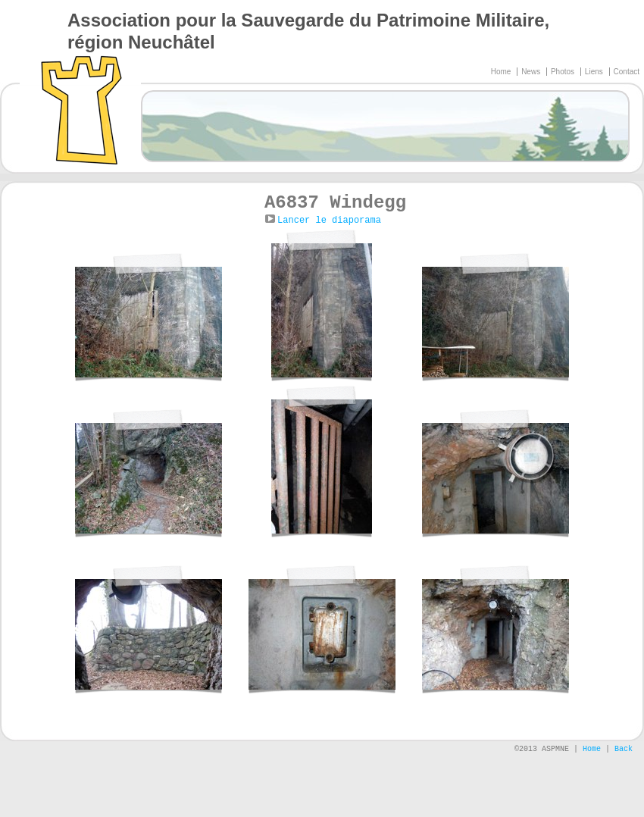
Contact (627, 72)
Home (502, 72)
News (532, 72)
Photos (564, 72)
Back (624, 749)
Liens (595, 72)
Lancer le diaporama (329, 221)
